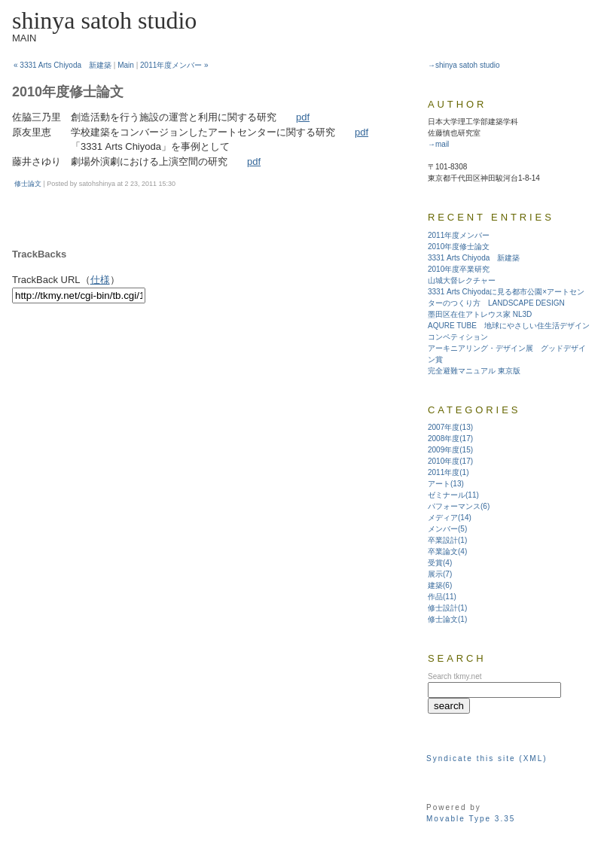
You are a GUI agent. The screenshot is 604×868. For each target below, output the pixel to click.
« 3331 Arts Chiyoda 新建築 (63, 65)
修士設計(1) (447, 608)
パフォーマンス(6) (459, 506)
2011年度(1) (448, 472)
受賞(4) (440, 563)
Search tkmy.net (455, 676)
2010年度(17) (450, 461)
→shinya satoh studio (464, 65)
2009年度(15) (450, 450)
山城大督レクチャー (462, 280)
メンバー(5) (447, 529)
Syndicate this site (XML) (487, 758)
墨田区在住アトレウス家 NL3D (480, 314)
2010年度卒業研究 (459, 269)
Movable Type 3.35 (471, 819)
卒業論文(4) (447, 551)
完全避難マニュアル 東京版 (474, 371)
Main (126, 65)
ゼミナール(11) (453, 495)
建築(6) (440, 585)
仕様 (100, 280)
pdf (303, 117)
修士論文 (28, 184)
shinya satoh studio (104, 20)
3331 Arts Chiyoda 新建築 (474, 258)
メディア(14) (450, 518)
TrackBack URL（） (66, 280)
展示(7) (440, 574)
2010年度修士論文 (459, 247)
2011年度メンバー (459, 235)
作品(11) (442, 597)
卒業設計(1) (447, 540)
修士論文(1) (447, 619)
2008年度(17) (450, 439)
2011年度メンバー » (174, 65)
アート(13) (446, 484)
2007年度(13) (450, 427)
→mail (438, 144)
